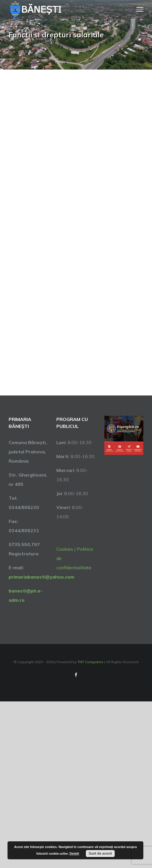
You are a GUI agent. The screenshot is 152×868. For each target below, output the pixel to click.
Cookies (65, 549)
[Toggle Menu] (140, 9)
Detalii (74, 854)
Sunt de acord (100, 854)
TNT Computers (90, 662)
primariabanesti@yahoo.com (41, 577)
